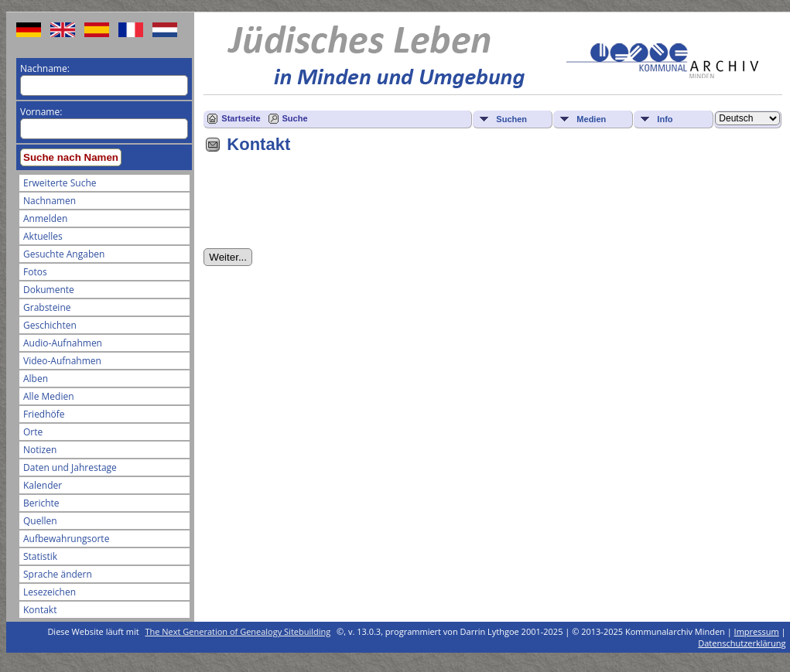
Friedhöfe (44, 414)
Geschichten (50, 325)
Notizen (40, 450)
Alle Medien (49, 396)
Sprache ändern (58, 574)
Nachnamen (50, 201)
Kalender (43, 485)
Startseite (241, 118)
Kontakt (40, 610)
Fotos (35, 272)
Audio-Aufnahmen (63, 343)
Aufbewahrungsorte (66, 539)
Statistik (40, 556)
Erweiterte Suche (60, 183)
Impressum (757, 631)
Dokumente (49, 290)
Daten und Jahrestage (70, 467)
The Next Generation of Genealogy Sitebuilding (238, 631)
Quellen (40, 521)
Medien (591, 119)
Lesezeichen (50, 592)
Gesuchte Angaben (64, 254)
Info (665, 119)
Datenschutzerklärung (742, 643)
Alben (36, 379)
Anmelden (45, 218)
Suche (295, 118)
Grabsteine (47, 307)
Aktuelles (43, 236)
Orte (33, 432)
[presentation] (321, 206)
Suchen (511, 119)
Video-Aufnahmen (62, 361)
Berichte (41, 503)
